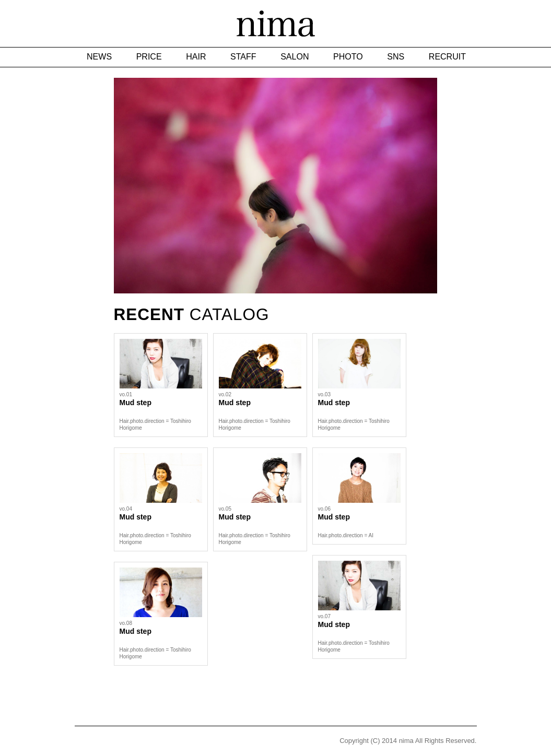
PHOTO (348, 57)
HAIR (196, 57)
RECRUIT (447, 57)
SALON (295, 57)
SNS (396, 57)
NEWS (99, 57)
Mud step (136, 403)
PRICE (149, 57)
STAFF (243, 57)
